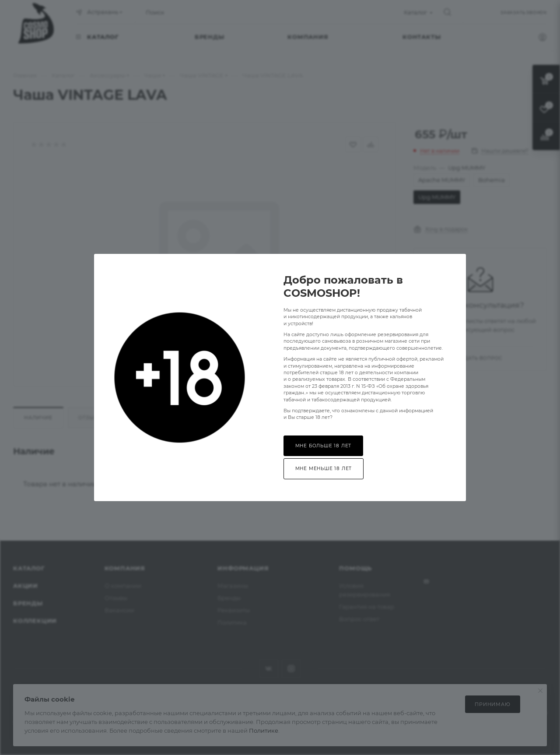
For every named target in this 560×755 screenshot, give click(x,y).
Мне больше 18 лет (324, 446)
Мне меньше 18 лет (324, 469)
